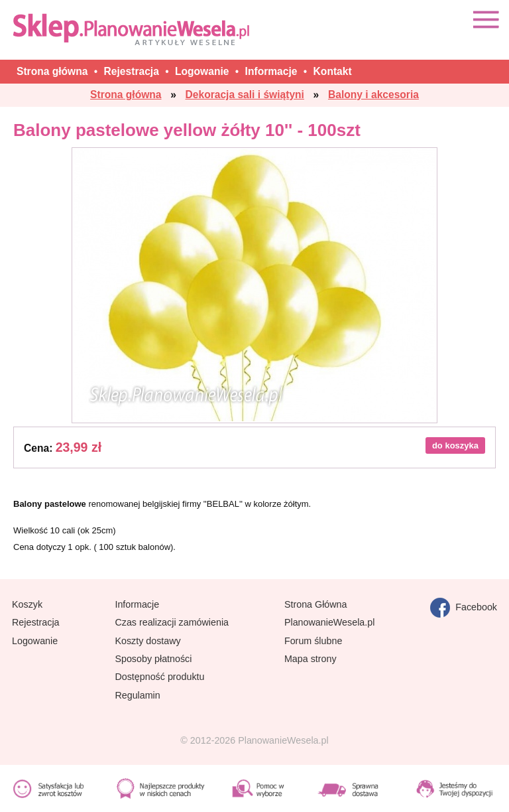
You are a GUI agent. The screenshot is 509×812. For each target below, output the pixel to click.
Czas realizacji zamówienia (172, 622)
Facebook (464, 608)
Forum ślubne (313, 641)
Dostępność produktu (159, 677)
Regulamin (137, 695)
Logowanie (35, 641)
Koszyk (27, 604)
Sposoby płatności (153, 659)
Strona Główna (316, 604)
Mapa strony (311, 659)
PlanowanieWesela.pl (329, 622)
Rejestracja (36, 622)
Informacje (137, 604)
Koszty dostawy (147, 641)
